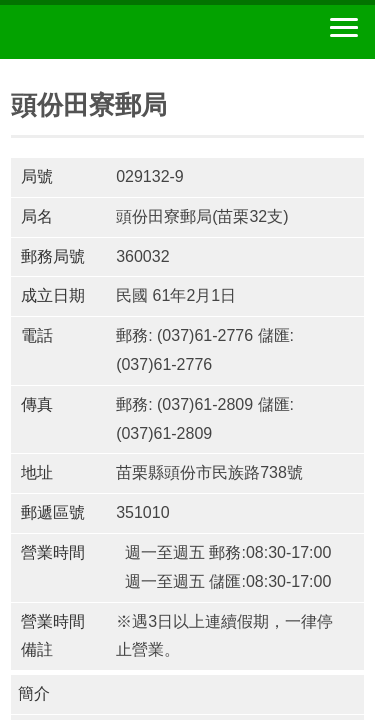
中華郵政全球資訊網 (125, 32)
